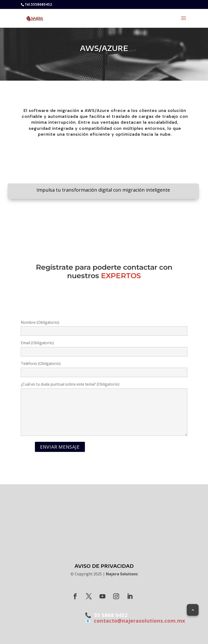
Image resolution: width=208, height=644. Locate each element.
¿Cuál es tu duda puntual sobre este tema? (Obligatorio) (104, 409)
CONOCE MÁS (104, 212)
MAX (104, 515)
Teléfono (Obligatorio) (104, 368)
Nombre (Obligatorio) (104, 327)
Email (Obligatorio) (104, 347)
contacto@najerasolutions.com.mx (138, 620)
